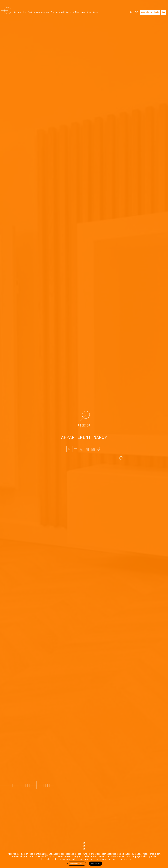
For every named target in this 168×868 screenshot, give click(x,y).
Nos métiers (64, 12)
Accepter (95, 863)
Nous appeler (131, 12)
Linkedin (164, 12)
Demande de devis (150, 12)
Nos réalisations (87, 12)
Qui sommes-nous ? (40, 12)
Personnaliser (77, 863)
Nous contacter (136, 12)
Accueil (19, 12)
